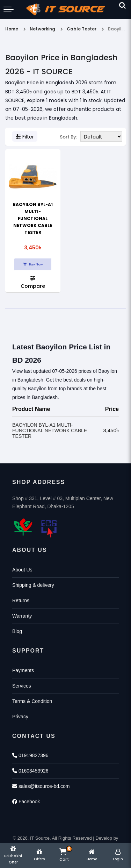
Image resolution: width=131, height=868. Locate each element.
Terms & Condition (32, 701)
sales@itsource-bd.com (41, 786)
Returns (21, 600)
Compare (33, 282)
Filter (25, 137)
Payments (23, 670)
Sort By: (68, 137)
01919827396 (30, 755)
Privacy (20, 717)
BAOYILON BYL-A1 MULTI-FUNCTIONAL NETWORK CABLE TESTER (33, 218)
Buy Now (33, 264)
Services (22, 686)
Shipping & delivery (33, 585)
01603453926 (30, 771)
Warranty (22, 616)
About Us (22, 570)
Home (12, 29)
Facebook (26, 802)
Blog (17, 631)
